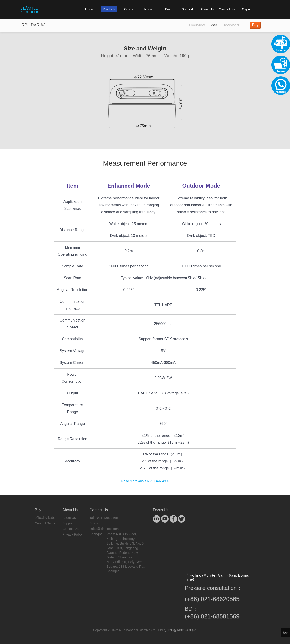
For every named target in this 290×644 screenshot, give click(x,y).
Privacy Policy (72, 534)
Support (188, 9)
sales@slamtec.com (104, 529)
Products (109, 9)
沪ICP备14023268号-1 (181, 630)
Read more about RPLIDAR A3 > (145, 481)
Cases (129, 9)
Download (231, 25)
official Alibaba (45, 518)
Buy (168, 9)
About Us (207, 9)
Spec (214, 25)
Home (90, 9)
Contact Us (227, 9)
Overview (197, 25)
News (148, 9)
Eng (246, 9)
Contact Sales (45, 523)
